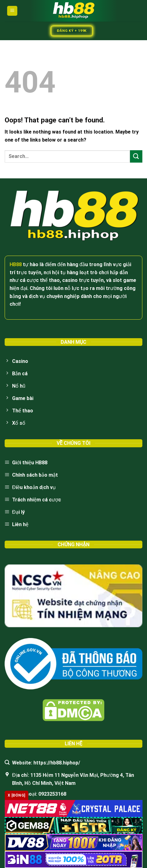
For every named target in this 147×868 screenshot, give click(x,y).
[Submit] (136, 156)
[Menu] (12, 11)
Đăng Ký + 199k (72, 31)
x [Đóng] (17, 795)
